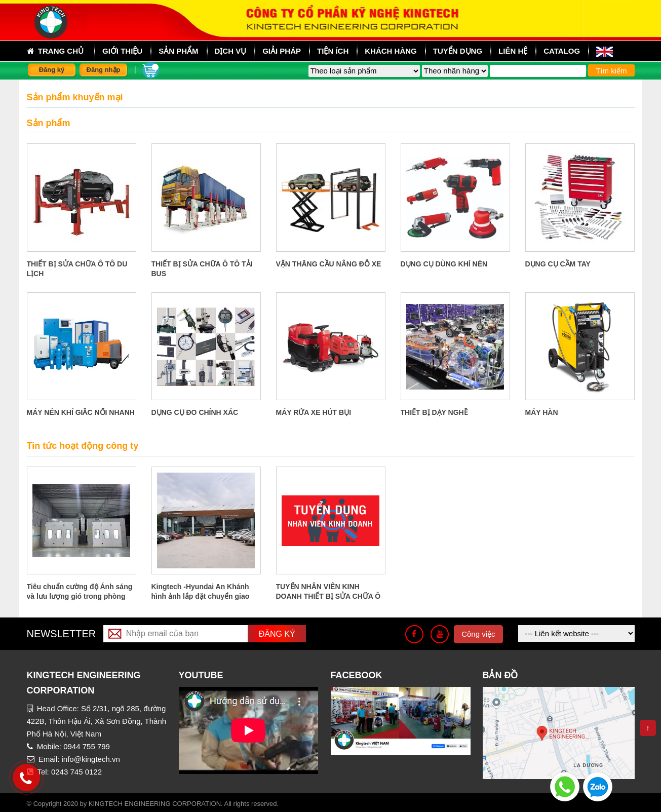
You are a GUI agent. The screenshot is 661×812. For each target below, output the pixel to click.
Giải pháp (282, 51)
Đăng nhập (104, 70)
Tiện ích (333, 51)
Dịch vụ (231, 51)
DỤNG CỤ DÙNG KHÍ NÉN (444, 264)
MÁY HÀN (542, 412)
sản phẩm (178, 51)
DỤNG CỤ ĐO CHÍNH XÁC (195, 412)
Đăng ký (52, 70)
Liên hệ (513, 51)
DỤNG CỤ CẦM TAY (558, 264)
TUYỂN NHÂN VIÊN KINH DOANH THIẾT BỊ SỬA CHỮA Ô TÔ (328, 596)
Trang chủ (55, 51)
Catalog (562, 51)
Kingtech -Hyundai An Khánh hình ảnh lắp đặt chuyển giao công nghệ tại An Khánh (201, 596)
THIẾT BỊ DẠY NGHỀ (434, 412)
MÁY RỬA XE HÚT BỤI (314, 412)
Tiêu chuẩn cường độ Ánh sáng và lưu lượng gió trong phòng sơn (80, 596)
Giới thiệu (122, 51)
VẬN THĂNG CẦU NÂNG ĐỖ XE (329, 264)
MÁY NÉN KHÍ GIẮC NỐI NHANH (81, 412)
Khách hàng (391, 51)
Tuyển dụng (458, 51)
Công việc (478, 634)
